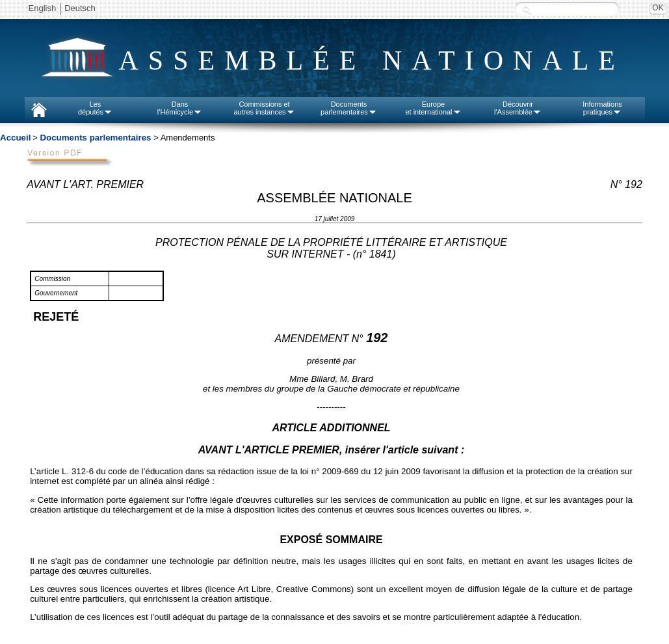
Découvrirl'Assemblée (518, 108)
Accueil (15, 138)
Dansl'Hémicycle (180, 108)
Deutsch (80, 8)
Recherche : (527, 9)
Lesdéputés (95, 108)
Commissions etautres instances (264, 108)
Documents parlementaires (95, 138)
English (43, 8)
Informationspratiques (602, 108)
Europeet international (433, 108)
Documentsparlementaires (349, 108)
